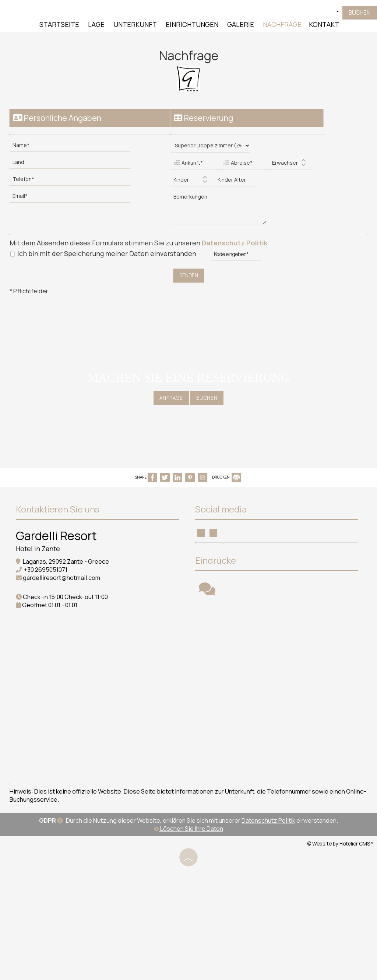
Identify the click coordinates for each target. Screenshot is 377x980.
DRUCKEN (227, 480)
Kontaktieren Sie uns (60, 514)
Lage (96, 26)
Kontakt (323, 26)
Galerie (240, 26)
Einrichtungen (191, 26)
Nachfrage (281, 26)
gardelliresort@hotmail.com (64, 583)
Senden (188, 272)
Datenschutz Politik (236, 239)
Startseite (59, 26)
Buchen (358, 14)
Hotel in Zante (40, 554)
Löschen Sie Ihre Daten (188, 909)
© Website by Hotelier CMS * (340, 924)
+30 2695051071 (48, 575)
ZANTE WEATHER (98, 716)
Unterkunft (134, 26)
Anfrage (169, 401)
